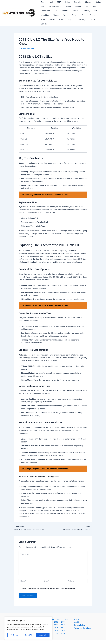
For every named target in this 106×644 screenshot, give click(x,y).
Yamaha (91, 20)
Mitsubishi (45, 15)
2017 (53, 624)
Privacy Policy (80, 621)
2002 (53, 615)
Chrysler (85, 2)
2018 (59, 624)
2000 (41, 615)
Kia (91, 6)
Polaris (64, 15)
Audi (50, 2)
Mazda (64, 11)
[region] (28, 628)
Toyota (61, 20)
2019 (64, 624)
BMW (58, 2)
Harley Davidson (54, 6)
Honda (67, 6)
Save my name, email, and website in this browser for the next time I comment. (48, 584)
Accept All (43, 635)
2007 (53, 618)
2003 (58, 615)
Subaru (43, 20)
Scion (98, 15)
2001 (47, 615)
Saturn (89, 15)
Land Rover (45, 11)
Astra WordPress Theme (73, 639)
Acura (43, 2)
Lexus (55, 11)
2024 (65, 627)
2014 (64, 621)
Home (77, 615)
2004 (64, 615)
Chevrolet (75, 2)
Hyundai (76, 6)
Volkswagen (72, 20)
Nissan (55, 15)
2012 (53, 621)
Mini (92, 11)
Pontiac (73, 15)
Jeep (85, 6)
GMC (43, 6)
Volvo (82, 20)
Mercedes (74, 11)
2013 (59, 621)
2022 (53, 627)
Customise (14, 635)
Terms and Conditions (83, 624)
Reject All (29, 635)
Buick (66, 2)
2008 (59, 618)
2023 (59, 627)
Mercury (84, 11)
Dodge (94, 2)
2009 (64, 618)
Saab (81, 15)
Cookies (77, 618)
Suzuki (52, 20)
